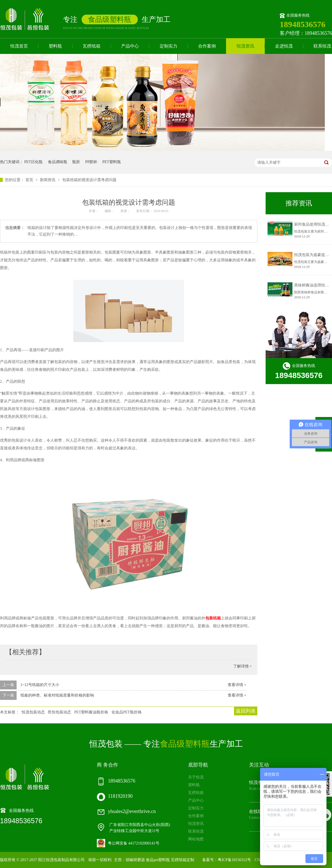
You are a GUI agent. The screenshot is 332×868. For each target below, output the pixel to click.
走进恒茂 (284, 46)
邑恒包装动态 (59, 712)
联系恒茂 (196, 831)
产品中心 (130, 46)
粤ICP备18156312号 (234, 860)
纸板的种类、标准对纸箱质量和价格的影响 (57, 695)
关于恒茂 (196, 777)
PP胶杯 (91, 162)
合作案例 (207, 46)
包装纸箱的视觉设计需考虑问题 (89, 180)
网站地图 (196, 839)
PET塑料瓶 (112, 162)
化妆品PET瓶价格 (127, 712)
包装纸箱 (213, 618)
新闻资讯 (48, 180)
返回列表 (246, 711)
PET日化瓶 (34, 162)
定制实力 (168, 46)
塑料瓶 (55, 46)
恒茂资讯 (245, 46)
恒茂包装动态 (33, 712)
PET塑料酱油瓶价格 (91, 712)
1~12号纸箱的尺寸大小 (40, 685)
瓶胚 (76, 162)
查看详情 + (237, 685)
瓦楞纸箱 (92, 46)
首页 (30, 180)
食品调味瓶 (58, 162)
